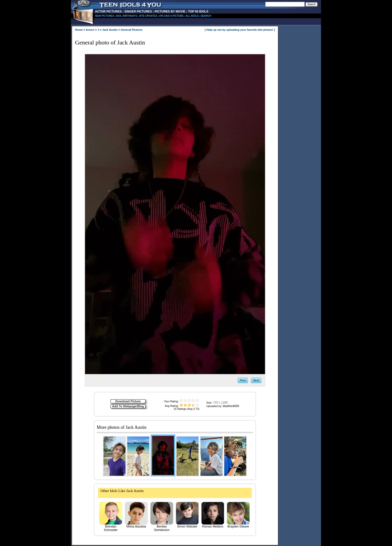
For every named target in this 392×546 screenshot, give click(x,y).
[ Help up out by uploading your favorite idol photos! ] (240, 30)
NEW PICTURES (105, 16)
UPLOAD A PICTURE (171, 16)
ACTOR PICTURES (108, 11)
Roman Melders (213, 525)
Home (79, 30)
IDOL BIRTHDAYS (126, 16)
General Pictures (132, 30)
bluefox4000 (231, 406)
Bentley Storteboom (162, 527)
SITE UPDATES (148, 16)
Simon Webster (187, 525)
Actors (90, 30)
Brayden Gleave (238, 525)
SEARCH (206, 16)
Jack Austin (110, 30)
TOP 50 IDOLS (198, 11)
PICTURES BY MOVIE (170, 11)
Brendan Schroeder (111, 527)
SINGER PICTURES (138, 11)
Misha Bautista (136, 525)
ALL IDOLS (192, 16)
